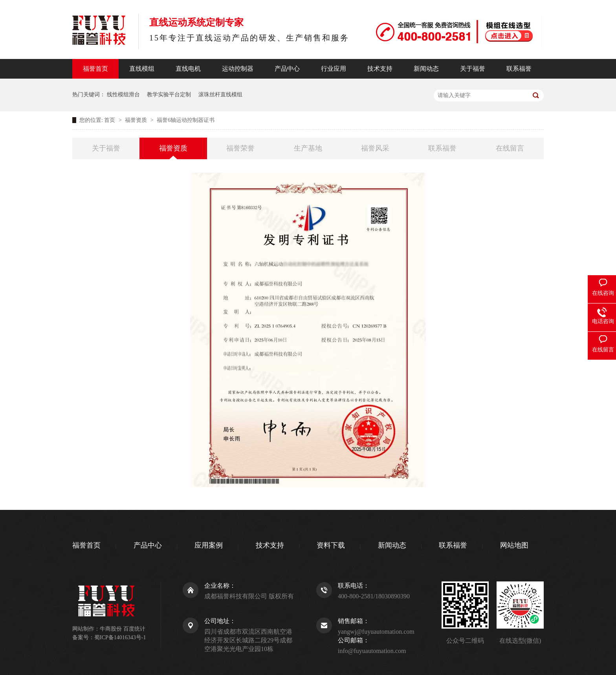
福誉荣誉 (240, 148)
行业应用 (334, 69)
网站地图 (514, 545)
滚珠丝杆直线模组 (220, 95)
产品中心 (287, 69)
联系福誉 (519, 69)
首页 (110, 120)
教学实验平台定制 (169, 95)
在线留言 (510, 148)
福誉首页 (95, 69)
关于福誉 (473, 69)
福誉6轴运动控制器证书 (186, 120)
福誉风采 (375, 148)
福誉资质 (137, 120)
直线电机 (188, 69)
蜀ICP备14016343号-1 (120, 637)
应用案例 (209, 545)
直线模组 (142, 69)
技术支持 (380, 69)
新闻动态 (426, 69)
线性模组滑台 (123, 95)
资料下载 (331, 545)
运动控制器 (238, 69)
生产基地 (308, 148)
